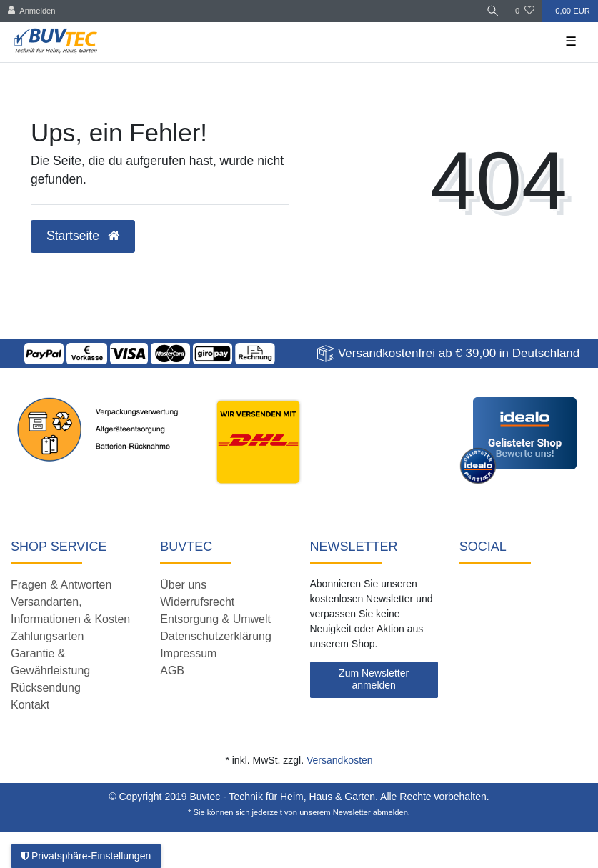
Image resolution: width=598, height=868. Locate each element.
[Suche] (493, 11)
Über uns (183, 585)
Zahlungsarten (47, 636)
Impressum (188, 653)
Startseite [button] (83, 236)
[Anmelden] (32, 11)
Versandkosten (340, 760)
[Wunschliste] (525, 11)
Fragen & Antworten (61, 585)
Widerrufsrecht (197, 602)
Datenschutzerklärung (216, 636)
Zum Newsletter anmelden (374, 679)
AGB (172, 670)
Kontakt (30, 705)
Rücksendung (46, 688)
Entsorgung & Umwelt (215, 619)
